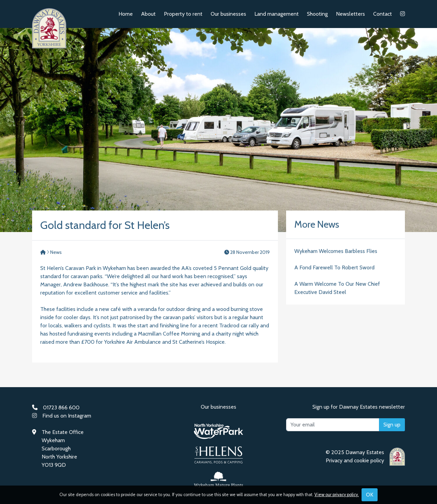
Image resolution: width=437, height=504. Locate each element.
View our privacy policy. (337, 495)
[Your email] (333, 425)
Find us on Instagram (67, 416)
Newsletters (350, 14)
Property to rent (183, 14)
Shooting (317, 14)
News (56, 252)
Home (126, 14)
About (148, 14)
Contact (383, 14)
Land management (277, 14)
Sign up (392, 425)
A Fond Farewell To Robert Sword (334, 268)
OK (370, 495)
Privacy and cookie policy (355, 460)
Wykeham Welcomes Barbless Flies (336, 252)
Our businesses (228, 14)
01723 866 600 (61, 407)
